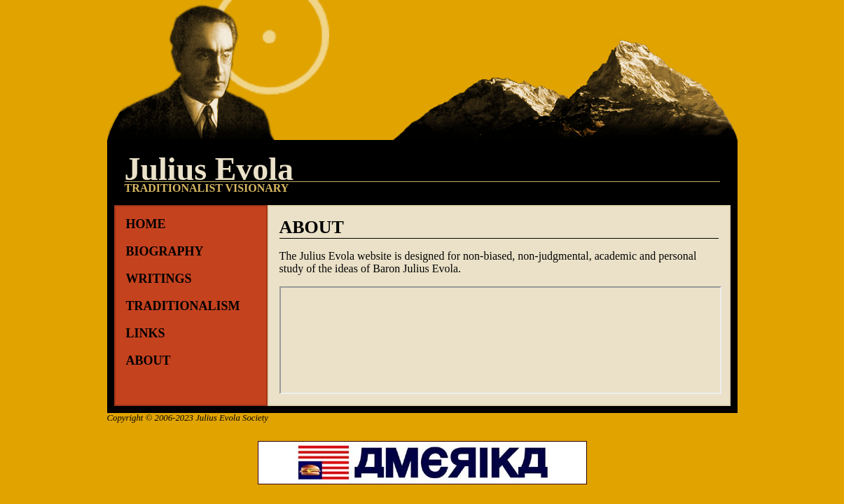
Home (146, 224)
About (148, 360)
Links (146, 333)
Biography (165, 251)
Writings (159, 279)
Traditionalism (183, 306)
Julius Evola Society (232, 418)
